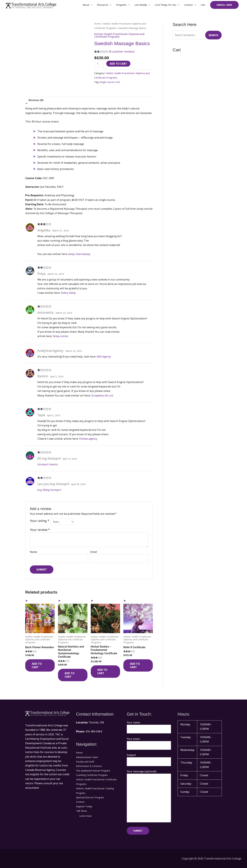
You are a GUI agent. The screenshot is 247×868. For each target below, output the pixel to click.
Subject (149, 760)
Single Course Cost (110, 82)
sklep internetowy (79, 254)
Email (94, 552)
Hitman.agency (88, 439)
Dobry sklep (68, 293)
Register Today (84, 806)
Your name (149, 727)
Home (97, 24)
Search (213, 35)
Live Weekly (141, 5)
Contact (188, 5)
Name (33, 552)
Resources (103, 5)
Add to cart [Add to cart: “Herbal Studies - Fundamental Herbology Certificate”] (102, 671)
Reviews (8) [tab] (36, 100)
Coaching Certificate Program (92, 775)
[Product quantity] (99, 64)
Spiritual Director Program (90, 797)
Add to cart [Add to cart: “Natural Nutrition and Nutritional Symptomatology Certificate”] (70, 675)
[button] (224, 5)
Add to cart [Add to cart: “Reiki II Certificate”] (135, 665)
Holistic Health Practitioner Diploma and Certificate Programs (119, 35)
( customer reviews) (122, 52)
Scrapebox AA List (102, 395)
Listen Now (85, 816)
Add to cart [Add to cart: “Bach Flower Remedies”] (37, 665)
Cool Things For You (166, 5)
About (86, 5)
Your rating (40, 521)
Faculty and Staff (85, 762)
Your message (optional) (149, 797)
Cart (203, 5)
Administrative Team (87, 757)
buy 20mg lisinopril (49, 490)
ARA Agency (104, 357)
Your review (40, 530)
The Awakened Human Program (93, 770)
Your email (149, 743)
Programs (121, 5)
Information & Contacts (89, 766)
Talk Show (81, 811)
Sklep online (60, 336)
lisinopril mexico (48, 464)
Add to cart (118, 64)
